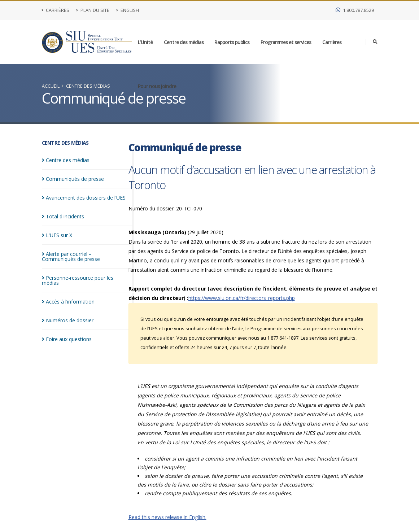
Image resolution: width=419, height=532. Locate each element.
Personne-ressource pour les (78, 280)
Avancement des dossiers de (84, 198)
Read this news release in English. (167, 517)
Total (63, 216)
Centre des (66, 160)
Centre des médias (184, 42)
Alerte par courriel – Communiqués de (71, 256)
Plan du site (93, 10)
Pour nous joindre (157, 86)
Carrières (56, 10)
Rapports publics (232, 42)
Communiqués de (73, 179)
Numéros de (68, 320)
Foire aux (67, 339)
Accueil (51, 86)
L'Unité (145, 42)
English (128, 10)
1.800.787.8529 (355, 10)
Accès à (68, 302)
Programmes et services (286, 42)
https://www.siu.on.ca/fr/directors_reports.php (242, 298)
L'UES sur (57, 235)
